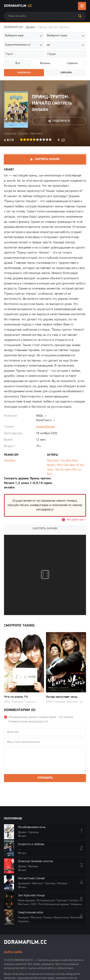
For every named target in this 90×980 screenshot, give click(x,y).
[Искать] (80, 16)
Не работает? (76, 520)
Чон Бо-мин (63, 470)
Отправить (45, 778)
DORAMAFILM (13, 27)
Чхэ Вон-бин (69, 461)
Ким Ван (10, 461)
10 (50, 140)
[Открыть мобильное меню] (82, 6)
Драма (30, 27)
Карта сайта (13, 952)
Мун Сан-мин (66, 465)
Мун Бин (53, 461)
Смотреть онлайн (47, 159)
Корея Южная (45, 427)
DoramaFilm (18, 6)
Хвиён (51, 465)
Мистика (37, 134)
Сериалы (10, 134)
